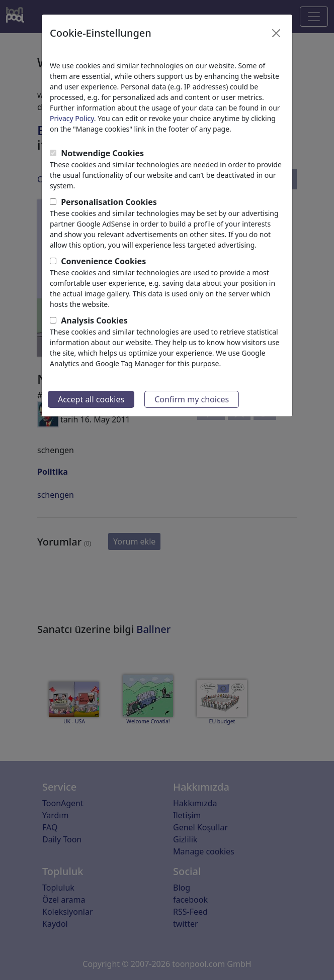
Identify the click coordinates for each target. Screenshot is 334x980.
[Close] (276, 33)
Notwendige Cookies (102, 153)
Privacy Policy (72, 118)
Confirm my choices (192, 399)
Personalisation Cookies (109, 202)
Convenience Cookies (103, 261)
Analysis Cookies (94, 320)
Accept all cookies (91, 399)
